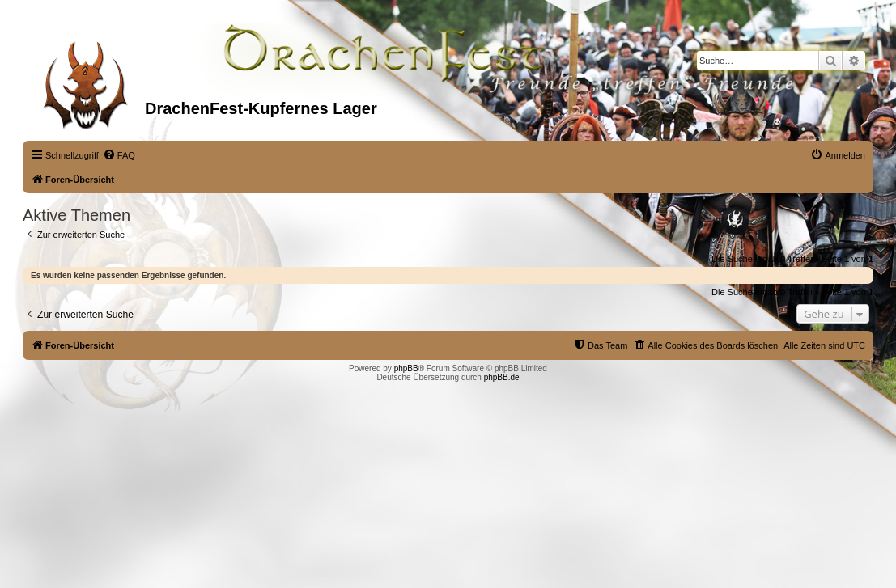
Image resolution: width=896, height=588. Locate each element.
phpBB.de (502, 377)
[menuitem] (119, 155)
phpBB (406, 368)
